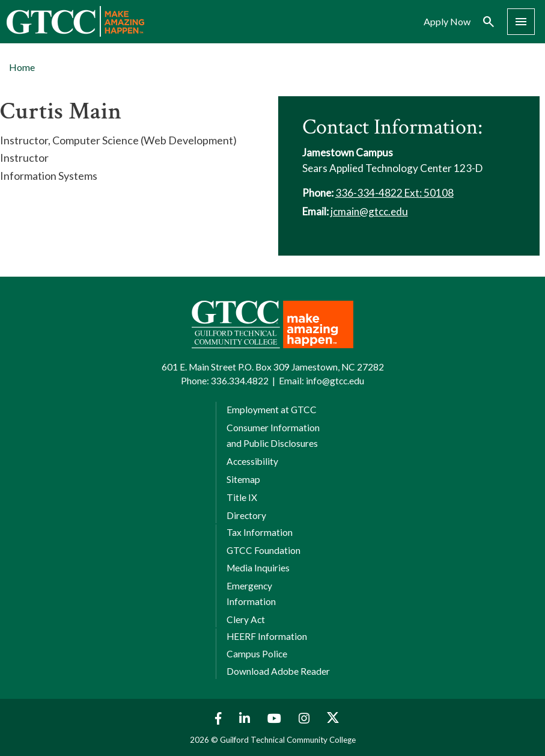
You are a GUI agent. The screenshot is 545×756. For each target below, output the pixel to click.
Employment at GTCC (272, 410)
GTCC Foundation (263, 550)
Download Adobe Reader (278, 671)
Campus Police (257, 654)
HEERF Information (267, 636)
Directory (246, 515)
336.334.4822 (240, 381)
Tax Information (260, 532)
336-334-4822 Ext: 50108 (394, 193)
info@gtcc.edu (335, 381)
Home (22, 67)
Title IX (242, 497)
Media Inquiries (258, 568)
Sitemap (243, 479)
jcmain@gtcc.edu (369, 211)
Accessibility (252, 461)
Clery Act (246, 619)
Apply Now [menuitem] (447, 22)
